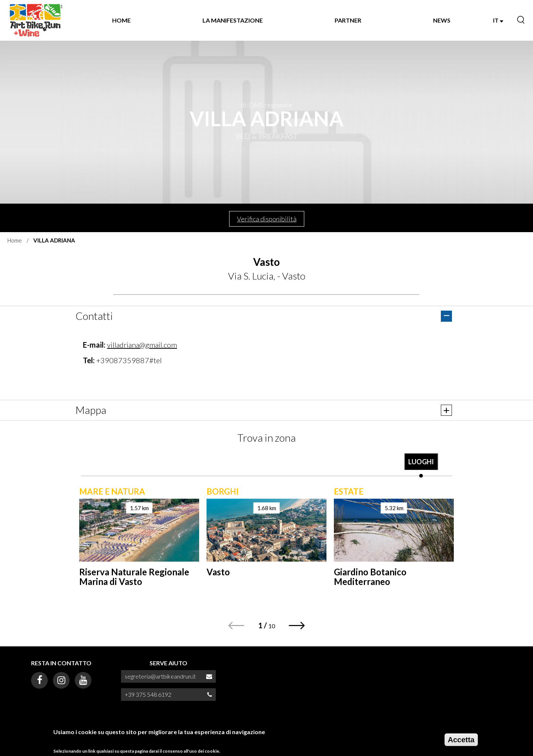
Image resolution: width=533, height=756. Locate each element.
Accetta (461, 740)
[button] (297, 625)
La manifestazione (233, 20)
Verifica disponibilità (267, 219)
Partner (348, 20)
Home (121, 20)
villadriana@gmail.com (142, 345)
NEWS (442, 20)
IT (498, 20)
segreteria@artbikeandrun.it (160, 676)
